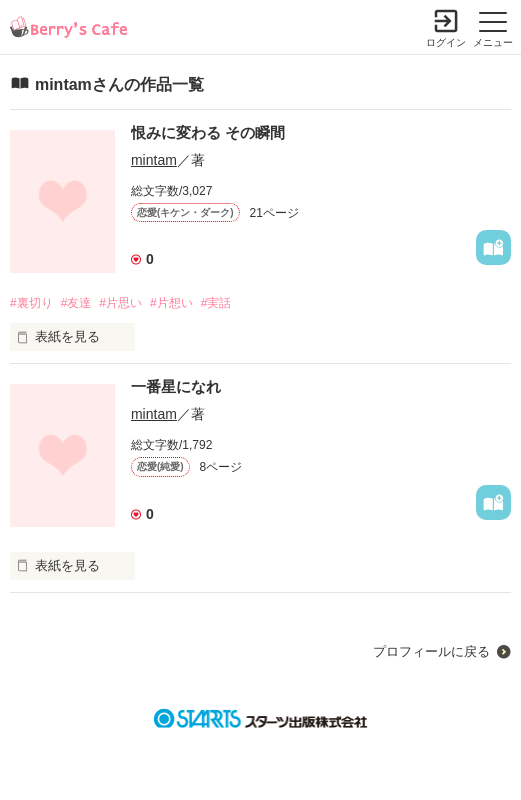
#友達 (76, 303)
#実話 (216, 303)
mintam (154, 160)
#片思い (120, 303)
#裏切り (31, 303)
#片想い (171, 303)
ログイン (446, 42)
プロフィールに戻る (431, 651)
